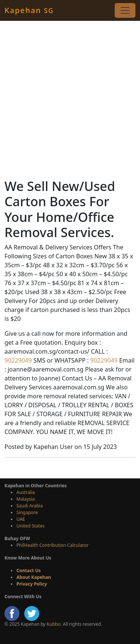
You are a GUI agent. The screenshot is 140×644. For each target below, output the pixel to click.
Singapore (27, 512)
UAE (21, 519)
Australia (26, 492)
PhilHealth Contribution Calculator (52, 545)
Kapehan (29, 10)
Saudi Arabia (30, 506)
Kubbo (54, 624)
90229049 (18, 360)
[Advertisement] (70, 100)
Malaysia (26, 499)
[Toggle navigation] (125, 10)
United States (30, 526)
